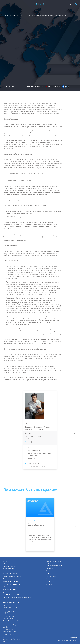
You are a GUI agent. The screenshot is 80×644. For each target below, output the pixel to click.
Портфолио (49, 568)
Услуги (5, 561)
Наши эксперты (51, 576)
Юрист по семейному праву (11, 595)
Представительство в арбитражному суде (9, 567)
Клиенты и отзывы (52, 571)
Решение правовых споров (36, 466)
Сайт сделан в (70, 638)
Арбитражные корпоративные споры (14, 587)
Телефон (31, 442)
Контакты (49, 584)
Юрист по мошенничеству (54, 566)
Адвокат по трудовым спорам (12, 592)
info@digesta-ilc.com (9, 613)
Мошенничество (33, 461)
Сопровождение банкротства (12, 576)
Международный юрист (35, 448)
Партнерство (50, 581)
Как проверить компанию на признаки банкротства (38, 525)
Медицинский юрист (9, 589)
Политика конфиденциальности (67, 640)
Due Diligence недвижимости (12, 584)
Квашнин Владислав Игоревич (39, 427)
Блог (47, 579)
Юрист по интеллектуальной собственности (17, 597)
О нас (48, 573)
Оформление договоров (10, 581)
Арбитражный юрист (34, 450)
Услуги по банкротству (10, 573)
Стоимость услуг (8, 571)
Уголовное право (33, 464)
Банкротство (32, 458)
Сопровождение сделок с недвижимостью (54, 562)
